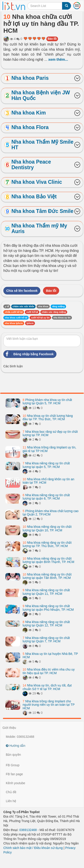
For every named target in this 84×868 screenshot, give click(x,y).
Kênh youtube (15, 783)
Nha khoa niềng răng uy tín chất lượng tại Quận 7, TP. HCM (46, 640)
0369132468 (28, 830)
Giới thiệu (9, 728)
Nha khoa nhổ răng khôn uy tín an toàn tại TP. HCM (48, 481)
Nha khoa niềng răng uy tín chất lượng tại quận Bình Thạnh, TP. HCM (48, 560)
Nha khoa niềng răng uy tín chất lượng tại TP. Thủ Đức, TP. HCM (47, 544)
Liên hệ (11, 801)
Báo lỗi (52, 39)
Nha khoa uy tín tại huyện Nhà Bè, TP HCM (50, 655)
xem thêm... (58, 60)
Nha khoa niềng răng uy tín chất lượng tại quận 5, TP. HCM (46, 465)
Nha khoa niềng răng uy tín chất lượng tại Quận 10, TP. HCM (47, 528)
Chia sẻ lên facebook (22, 291)
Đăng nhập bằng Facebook (29, 354)
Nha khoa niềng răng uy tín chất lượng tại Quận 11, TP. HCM (46, 592)
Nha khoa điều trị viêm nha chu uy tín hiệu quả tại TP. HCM (49, 671)
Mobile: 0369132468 (20, 737)
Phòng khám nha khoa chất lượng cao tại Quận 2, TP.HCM (51, 513)
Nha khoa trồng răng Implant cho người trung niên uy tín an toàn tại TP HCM (49, 705)
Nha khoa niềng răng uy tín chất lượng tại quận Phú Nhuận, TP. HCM (48, 608)
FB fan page (14, 774)
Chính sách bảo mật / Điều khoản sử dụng (33, 848)
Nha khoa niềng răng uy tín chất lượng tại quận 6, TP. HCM (46, 497)
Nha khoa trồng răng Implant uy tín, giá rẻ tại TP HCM (49, 449)
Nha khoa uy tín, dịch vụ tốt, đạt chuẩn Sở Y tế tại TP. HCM (47, 687)
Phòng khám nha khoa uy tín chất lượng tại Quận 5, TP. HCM (47, 402)
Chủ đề (11, 792)
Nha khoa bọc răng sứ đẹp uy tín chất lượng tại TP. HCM (50, 433)
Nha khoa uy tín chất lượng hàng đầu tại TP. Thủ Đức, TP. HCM (48, 417)
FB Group (13, 765)
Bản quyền (13, 755)
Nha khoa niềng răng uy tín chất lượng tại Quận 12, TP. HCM (46, 624)
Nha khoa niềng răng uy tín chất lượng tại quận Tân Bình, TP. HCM (47, 576)
